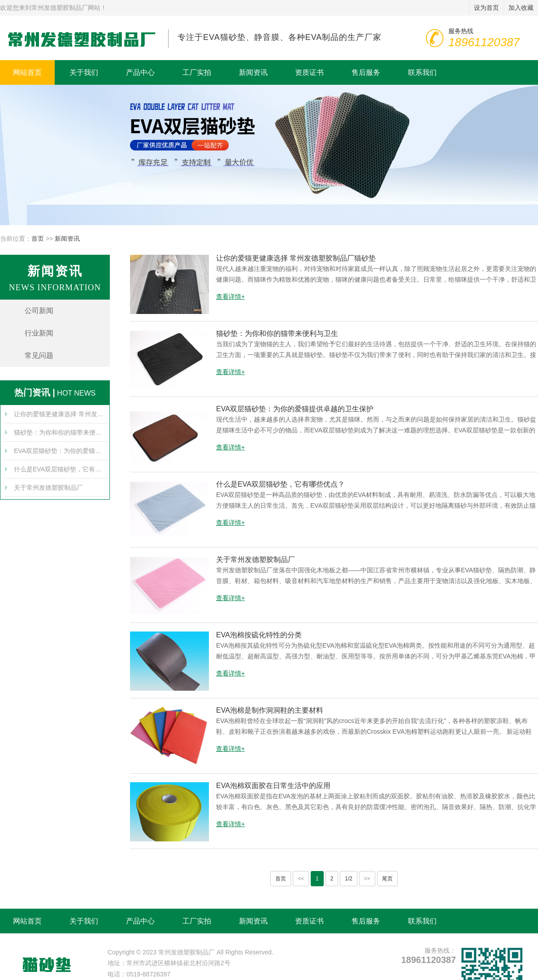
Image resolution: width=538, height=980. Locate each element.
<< (301, 879)
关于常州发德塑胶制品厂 (48, 488)
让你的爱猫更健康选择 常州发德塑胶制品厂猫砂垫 (61, 414)
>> (367, 879)
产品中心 (140, 72)
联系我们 (422, 72)
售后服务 (366, 72)
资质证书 (309, 72)
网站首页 (27, 72)
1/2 (349, 879)
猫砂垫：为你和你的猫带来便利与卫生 (61, 432)
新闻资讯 (253, 72)
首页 (38, 239)
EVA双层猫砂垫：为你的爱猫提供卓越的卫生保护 (61, 451)
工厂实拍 (197, 72)
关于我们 (84, 72)
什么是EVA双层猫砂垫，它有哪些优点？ (61, 469)
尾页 (387, 879)
